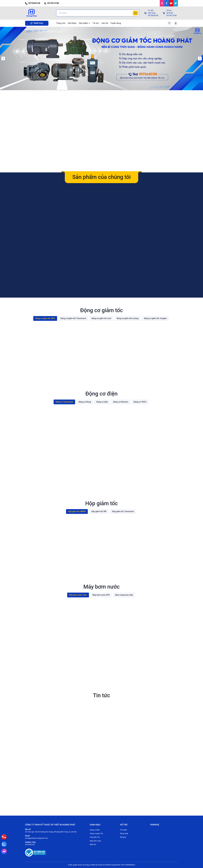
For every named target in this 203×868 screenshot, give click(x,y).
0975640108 (33, 3)
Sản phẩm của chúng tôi (101, 177)
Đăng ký (123, 837)
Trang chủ (61, 23)
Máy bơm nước (95, 841)
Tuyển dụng (116, 23)
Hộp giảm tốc (95, 837)
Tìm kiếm (124, 830)
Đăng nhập (124, 833)
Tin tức (96, 23)
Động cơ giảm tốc (96, 833)
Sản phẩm (84, 23)
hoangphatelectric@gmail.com (37, 838)
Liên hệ (105, 23)
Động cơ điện (95, 830)
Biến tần (93, 844)
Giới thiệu (72, 23)
